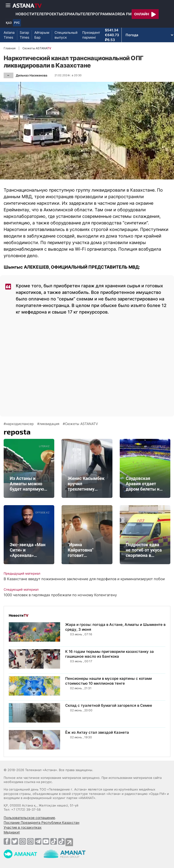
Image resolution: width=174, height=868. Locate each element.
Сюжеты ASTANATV (81, 424)
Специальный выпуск (66, 35)
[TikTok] (54, 841)
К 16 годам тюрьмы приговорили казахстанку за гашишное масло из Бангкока (110, 654)
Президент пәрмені (91, 35)
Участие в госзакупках (23, 827)
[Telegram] (38, 841)
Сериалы (71, 14)
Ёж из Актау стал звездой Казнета (97, 732)
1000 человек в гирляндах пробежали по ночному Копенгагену (60, 595)
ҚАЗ (9, 23)
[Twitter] (15, 841)
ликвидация (49, 424)
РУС (17, 23)
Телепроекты (48, 14)
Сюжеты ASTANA (37, 48)
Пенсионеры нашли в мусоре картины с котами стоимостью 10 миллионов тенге (109, 681)
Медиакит (12, 832)
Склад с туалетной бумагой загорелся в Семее (109, 705)
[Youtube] (46, 841)
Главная (10, 48)
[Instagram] (23, 841)
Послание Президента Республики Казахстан (41, 822)
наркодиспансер (20, 424)
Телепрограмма (98, 14)
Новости (25, 14)
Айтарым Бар (42, 35)
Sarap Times (24, 35)
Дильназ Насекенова (32, 75)
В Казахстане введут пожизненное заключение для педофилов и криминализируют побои (84, 579)
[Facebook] (7, 841)
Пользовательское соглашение (29, 818)
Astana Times (9, 35)
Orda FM (123, 14)
